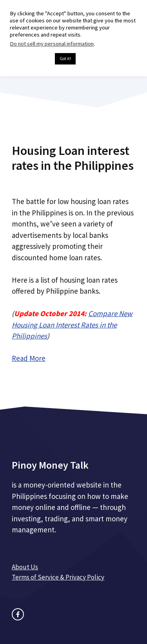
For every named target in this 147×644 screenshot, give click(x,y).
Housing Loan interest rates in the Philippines (73, 158)
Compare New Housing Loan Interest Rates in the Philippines (72, 325)
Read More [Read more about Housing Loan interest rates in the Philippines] (29, 358)
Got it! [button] (65, 59)
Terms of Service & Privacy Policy (58, 577)
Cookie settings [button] (30, 59)
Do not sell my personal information (52, 44)
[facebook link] (18, 614)
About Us (25, 567)
